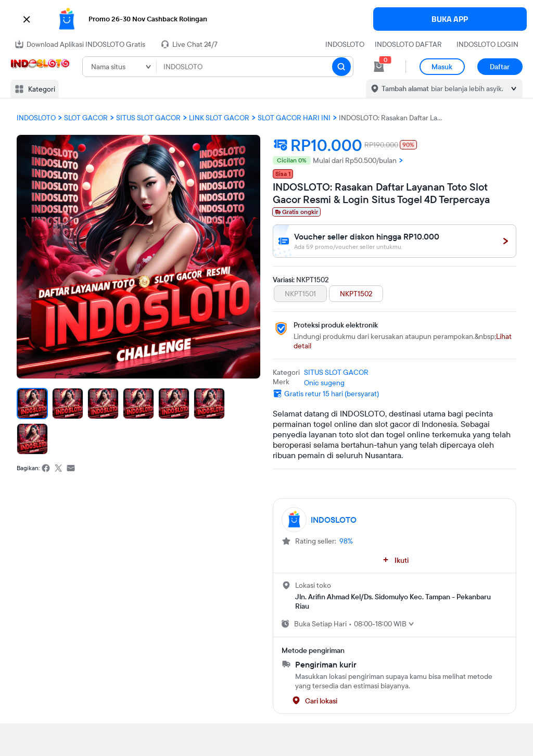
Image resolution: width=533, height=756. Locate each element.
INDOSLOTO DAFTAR (408, 44)
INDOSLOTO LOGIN (487, 44)
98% (346, 541)
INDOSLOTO (345, 44)
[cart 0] (379, 67)
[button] (266, 19)
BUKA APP (450, 19)
